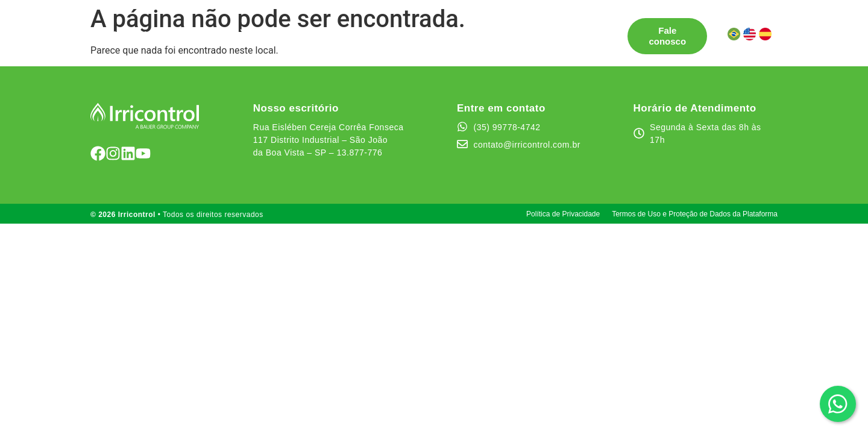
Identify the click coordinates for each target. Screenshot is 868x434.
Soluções (219, 31)
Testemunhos (384, 30)
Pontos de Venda (300, 30)
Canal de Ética (537, 30)
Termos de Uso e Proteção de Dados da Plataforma (695, 214)
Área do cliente (232, 41)
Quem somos (459, 30)
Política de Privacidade (563, 214)
